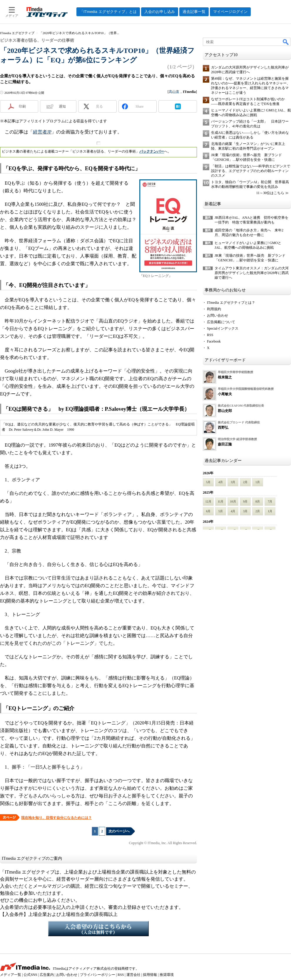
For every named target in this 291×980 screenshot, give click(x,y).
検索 (286, 42)
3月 (233, 482)
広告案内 (47, 975)
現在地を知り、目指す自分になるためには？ (56, 818)
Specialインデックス (223, 328)
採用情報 (150, 975)
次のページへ (119, 831)
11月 (221, 501)
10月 (233, 501)
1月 (258, 482)
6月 (208, 511)
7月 (270, 501)
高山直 (174, 92)
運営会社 (133, 975)
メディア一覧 (11, 975)
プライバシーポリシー (98, 975)
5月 (208, 482)
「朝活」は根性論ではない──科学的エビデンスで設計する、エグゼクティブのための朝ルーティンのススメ (251, 171)
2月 (245, 482)
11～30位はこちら (270, 193)
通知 (62, 106)
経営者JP (42, 132)
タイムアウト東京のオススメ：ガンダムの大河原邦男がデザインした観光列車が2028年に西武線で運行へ (252, 273)
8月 (258, 501)
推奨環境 (167, 975)
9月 (245, 501)
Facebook (214, 341)
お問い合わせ (218, 315)
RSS (210, 335)
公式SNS (30, 975)
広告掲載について (221, 322)
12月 (208, 501)
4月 (221, 482)
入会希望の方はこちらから (98, 929)
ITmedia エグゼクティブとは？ (231, 303)
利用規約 (214, 309)
